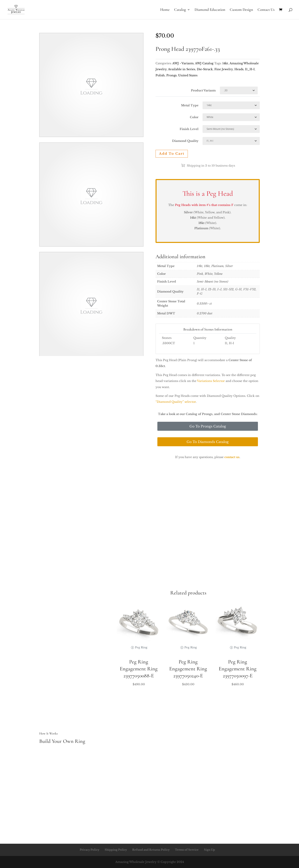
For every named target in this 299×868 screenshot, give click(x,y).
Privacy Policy (90, 850)
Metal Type (190, 105)
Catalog (180, 10)
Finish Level (189, 129)
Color (194, 117)
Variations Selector (211, 381)
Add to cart (172, 154)
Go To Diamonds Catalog (208, 442)
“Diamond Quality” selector (176, 402)
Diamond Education (210, 10)
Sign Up (209, 850)
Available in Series (182, 69)
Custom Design (241, 10)
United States (188, 75)
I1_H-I (250, 69)
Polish (160, 75)
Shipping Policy (116, 850)
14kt (225, 63)
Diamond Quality (185, 141)
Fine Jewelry (224, 69)
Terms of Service (187, 850)
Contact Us (266, 10)
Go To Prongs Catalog (208, 426)
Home (165, 10)
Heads (239, 69)
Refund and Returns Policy (151, 850)
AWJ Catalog (204, 63)
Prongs (171, 75)
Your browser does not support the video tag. (91, 85)
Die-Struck (205, 69)
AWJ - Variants (183, 63)
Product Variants (203, 90)
